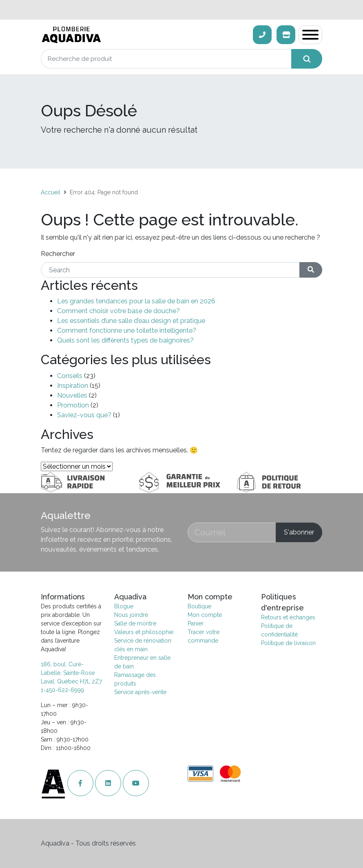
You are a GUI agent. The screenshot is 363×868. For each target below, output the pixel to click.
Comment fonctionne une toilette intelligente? (127, 331)
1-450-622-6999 (62, 690)
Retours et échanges (288, 617)
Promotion (73, 405)
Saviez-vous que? (84, 415)
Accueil (51, 192)
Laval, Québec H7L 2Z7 (71, 681)
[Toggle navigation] (310, 35)
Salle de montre (135, 623)
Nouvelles (72, 395)
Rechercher (58, 254)
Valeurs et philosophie (144, 632)
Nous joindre (131, 615)
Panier (196, 623)
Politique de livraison (288, 643)
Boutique (199, 606)
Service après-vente (140, 692)
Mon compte (205, 615)
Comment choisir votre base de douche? (118, 311)
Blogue (124, 606)
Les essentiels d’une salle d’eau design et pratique (131, 321)
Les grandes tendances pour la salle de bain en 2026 (136, 301)
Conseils (70, 376)
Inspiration (73, 386)
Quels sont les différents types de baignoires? (125, 340)
